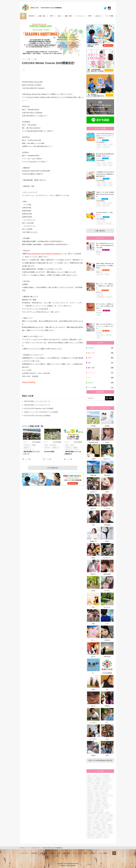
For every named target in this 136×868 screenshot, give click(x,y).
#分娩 (110, 827)
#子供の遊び (53, 445)
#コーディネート (106, 781)
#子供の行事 (106, 776)
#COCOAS (27, 445)
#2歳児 (105, 165)
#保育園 (104, 798)
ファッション (80, 16)
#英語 (104, 825)
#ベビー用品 (90, 783)
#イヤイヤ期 (105, 808)
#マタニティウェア (98, 790)
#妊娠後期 (98, 800)
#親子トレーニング (106, 786)
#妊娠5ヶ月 (90, 818)
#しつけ (104, 815)
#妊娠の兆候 (109, 335)
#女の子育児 (106, 147)
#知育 (89, 776)
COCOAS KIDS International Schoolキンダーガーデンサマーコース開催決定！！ (105, 136)
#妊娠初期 (108, 820)
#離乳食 (102, 820)
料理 (90, 16)
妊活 (59, 16)
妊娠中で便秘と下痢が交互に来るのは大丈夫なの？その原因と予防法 (105, 266)
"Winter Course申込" (53, 254)
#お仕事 (106, 837)
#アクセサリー (108, 778)
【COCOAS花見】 (49, 452)
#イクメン (107, 835)
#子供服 (111, 815)
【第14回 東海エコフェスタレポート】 (37, 405)
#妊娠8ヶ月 (99, 837)
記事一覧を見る (100, 231)
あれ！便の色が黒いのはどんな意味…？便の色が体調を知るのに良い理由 (105, 245)
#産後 (98, 815)
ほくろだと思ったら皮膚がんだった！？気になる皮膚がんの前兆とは (105, 306)
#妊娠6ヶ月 (104, 832)
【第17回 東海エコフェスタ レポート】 (37, 401)
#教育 (89, 832)
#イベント (76, 450)
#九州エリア (96, 832)
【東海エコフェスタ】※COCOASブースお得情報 (41, 412)
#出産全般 (95, 788)
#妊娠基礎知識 (101, 297)
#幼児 (46, 445)
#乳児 (67, 445)
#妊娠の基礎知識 (92, 813)
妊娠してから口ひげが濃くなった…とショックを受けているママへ (105, 326)
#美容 (98, 337)
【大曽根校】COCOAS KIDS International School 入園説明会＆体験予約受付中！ (105, 174)
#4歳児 (105, 144)
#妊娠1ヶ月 (98, 795)
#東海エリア (27, 448)
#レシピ (89, 786)
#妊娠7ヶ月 (104, 793)
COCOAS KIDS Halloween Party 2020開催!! (39, 409)
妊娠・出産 (42, 16)
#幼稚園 (98, 825)
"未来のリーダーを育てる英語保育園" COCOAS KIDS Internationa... (105, 194)
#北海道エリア (107, 805)
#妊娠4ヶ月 (97, 786)
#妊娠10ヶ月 (99, 778)
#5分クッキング (97, 776)
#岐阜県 (89, 810)
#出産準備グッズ (101, 830)
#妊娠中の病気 (91, 835)
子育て (52, 16)
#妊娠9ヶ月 (105, 822)
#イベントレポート (29, 450)
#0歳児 (109, 163)
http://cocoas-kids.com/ (36, 254)
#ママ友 (98, 798)
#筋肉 (102, 788)
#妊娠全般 (109, 297)
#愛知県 (34, 445)
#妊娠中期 (99, 835)
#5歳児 (111, 144)
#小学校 (89, 808)
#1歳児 (99, 165)
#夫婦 (102, 810)
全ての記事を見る (53, 468)
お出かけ (98, 16)
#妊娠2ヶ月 (105, 803)
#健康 (98, 254)
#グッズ (103, 818)
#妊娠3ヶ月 (97, 822)
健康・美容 (68, 16)
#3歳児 (99, 144)
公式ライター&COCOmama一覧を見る (100, 760)
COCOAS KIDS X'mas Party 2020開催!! (37, 416)
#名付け (109, 830)
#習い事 (89, 822)
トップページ (24, 853)
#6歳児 (99, 147)
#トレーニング (91, 815)
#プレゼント (108, 788)
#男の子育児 (109, 224)
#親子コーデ (90, 803)
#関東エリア (90, 825)
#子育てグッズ (91, 830)
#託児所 (104, 827)
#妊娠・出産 (100, 274)
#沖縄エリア (90, 793)
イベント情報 (109, 16)
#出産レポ (90, 805)
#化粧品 (89, 781)
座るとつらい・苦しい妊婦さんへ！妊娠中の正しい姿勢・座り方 (105, 286)
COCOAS (31, 16)
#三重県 (96, 810)
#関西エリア (90, 778)
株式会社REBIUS (71, 866)
